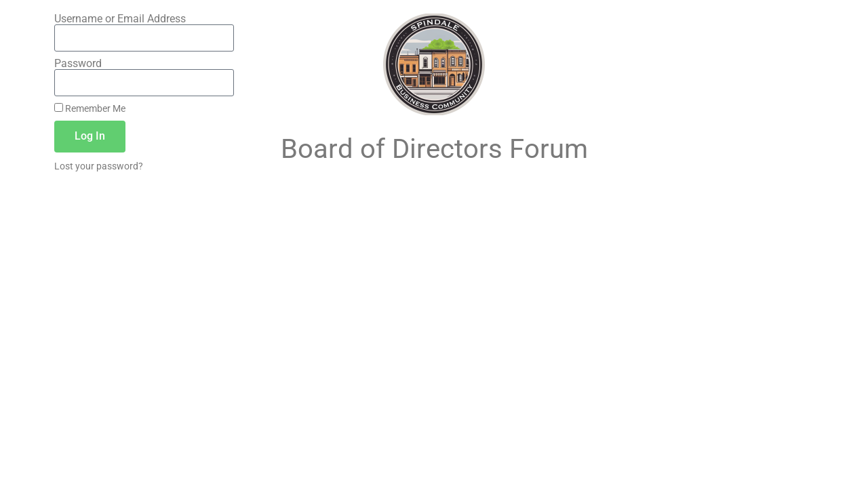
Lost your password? (99, 166)
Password (78, 64)
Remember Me (90, 108)
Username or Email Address (120, 19)
